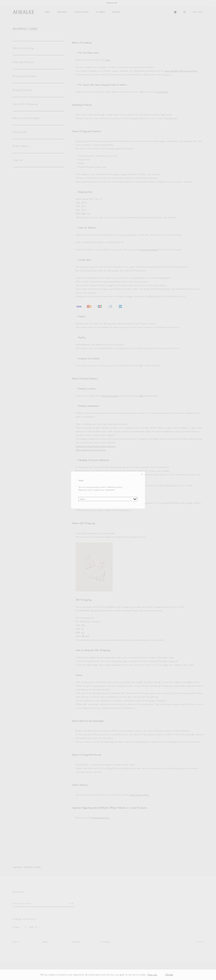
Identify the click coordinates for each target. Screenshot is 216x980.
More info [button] (152, 975)
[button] (160, 975)
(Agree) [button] (169, 975)
